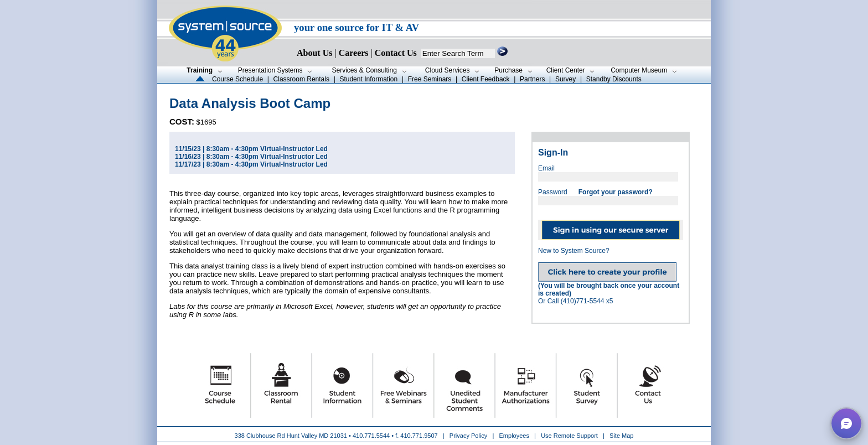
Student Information (368, 79)
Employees (514, 436)
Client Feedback (486, 79)
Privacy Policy (469, 436)
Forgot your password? (616, 192)
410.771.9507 (419, 436)
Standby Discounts (614, 79)
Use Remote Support (569, 436)
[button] (846, 423)
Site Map (621, 436)
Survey (565, 79)
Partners (532, 79)
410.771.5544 (371, 436)
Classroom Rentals (301, 79)
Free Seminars (430, 79)
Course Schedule (237, 79)
